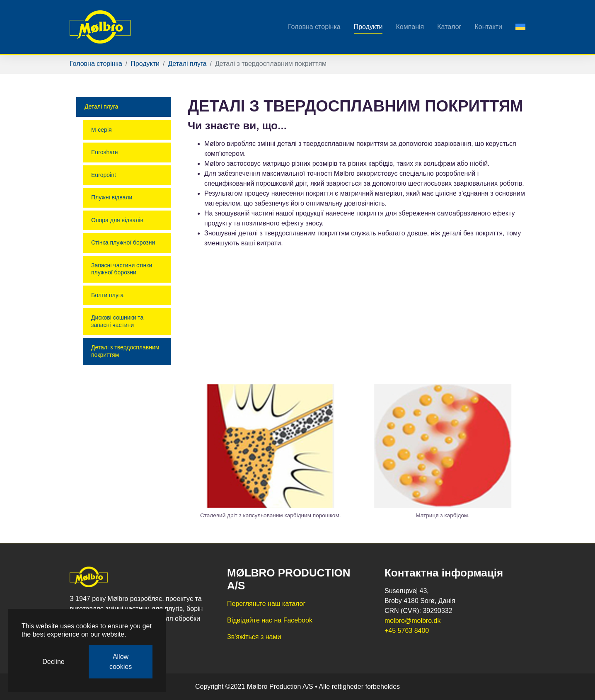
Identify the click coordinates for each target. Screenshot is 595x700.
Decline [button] (53, 662)
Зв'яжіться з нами (254, 637)
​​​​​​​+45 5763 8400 (407, 631)
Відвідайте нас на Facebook (270, 620)
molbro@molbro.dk (412, 621)
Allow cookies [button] (121, 662)
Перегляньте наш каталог (266, 604)
